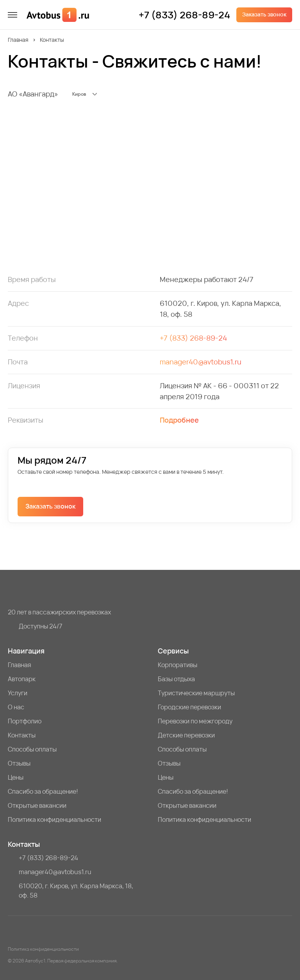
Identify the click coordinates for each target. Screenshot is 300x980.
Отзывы (19, 763)
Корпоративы (178, 665)
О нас (16, 707)
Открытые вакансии (37, 805)
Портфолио (25, 721)
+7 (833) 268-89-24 (184, 15)
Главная (18, 40)
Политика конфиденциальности (54, 819)
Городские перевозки (189, 707)
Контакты (22, 735)
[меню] (12, 15)
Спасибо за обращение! (43, 791)
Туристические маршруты (196, 693)
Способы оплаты (32, 749)
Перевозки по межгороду (195, 721)
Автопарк (22, 679)
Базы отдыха (176, 679)
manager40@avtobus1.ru (201, 362)
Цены (16, 777)
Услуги (18, 693)
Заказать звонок (264, 14)
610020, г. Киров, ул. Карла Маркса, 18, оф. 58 (76, 891)
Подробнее (179, 420)
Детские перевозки (186, 735)
